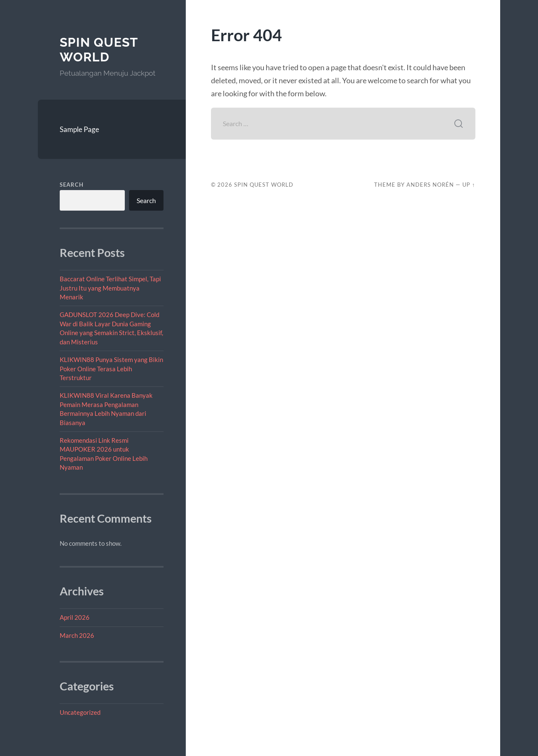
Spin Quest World (99, 50)
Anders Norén (430, 185)
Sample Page (79, 129)
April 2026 (75, 617)
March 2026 (77, 635)
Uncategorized (80, 712)
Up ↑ (469, 185)
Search (72, 185)
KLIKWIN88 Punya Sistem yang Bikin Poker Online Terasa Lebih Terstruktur (111, 369)
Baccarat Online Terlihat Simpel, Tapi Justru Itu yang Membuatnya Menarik (110, 288)
